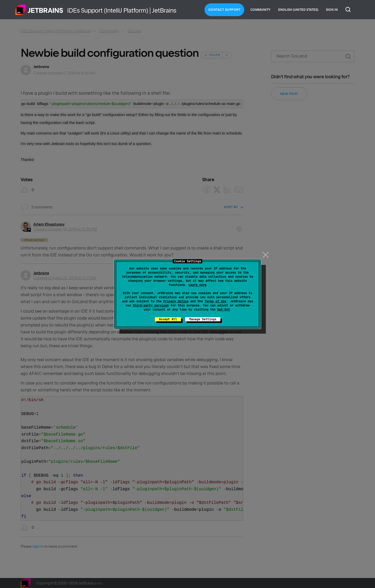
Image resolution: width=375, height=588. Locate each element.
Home (39, 10)
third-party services (151, 305)
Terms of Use (215, 301)
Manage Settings (203, 319)
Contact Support (224, 10)
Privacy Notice (176, 301)
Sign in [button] (332, 10)
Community (260, 10)
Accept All (168, 319)
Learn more (198, 285)
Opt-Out (224, 310)
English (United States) (298, 10)
